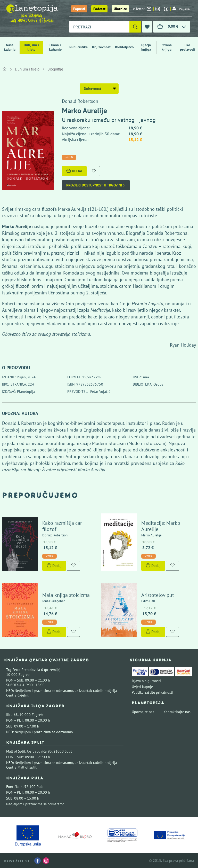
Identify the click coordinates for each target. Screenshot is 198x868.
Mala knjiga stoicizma (66, 595)
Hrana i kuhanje (55, 47)
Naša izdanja (10, 47)
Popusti (79, 9)
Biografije (55, 69)
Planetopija (26, 392)
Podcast (99, 9)
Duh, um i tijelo (31, 47)
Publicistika (79, 47)
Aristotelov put (158, 595)
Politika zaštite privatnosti (152, 692)
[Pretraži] (135, 27)
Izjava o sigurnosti (146, 681)
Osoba (158, 384)
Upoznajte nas (143, 712)
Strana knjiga (167, 47)
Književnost (101, 47)
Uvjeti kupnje (142, 687)
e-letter (142, 9)
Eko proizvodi (187, 47)
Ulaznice (120, 9)
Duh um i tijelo (27, 69)
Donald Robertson (80, 101)
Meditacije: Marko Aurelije (161, 526)
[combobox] (99, 27)
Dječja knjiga (146, 47)
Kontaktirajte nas (177, 712)
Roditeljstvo (124, 47)
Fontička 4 (14, 787)
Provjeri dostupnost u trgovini (96, 185)
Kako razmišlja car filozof (62, 526)
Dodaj (74, 171)
